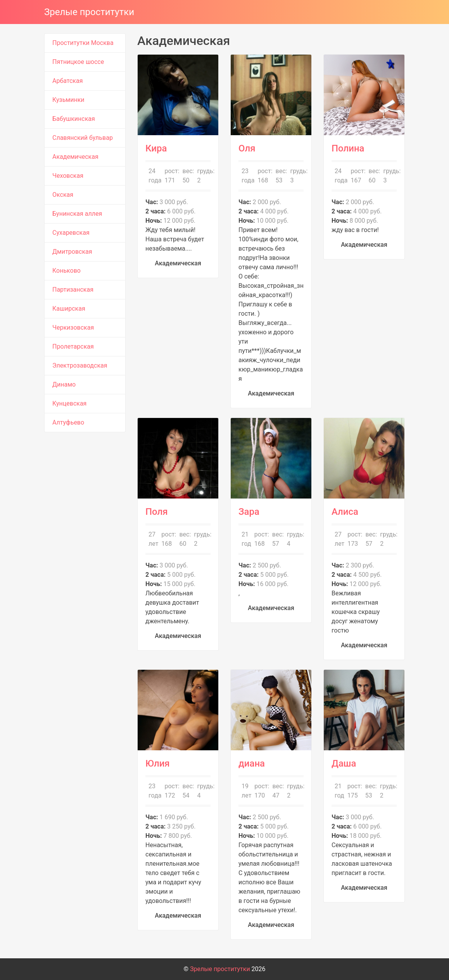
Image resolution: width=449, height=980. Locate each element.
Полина (348, 148)
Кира (156, 148)
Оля (247, 148)
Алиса (345, 512)
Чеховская (68, 176)
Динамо (64, 384)
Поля (157, 512)
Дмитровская (72, 252)
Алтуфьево (68, 422)
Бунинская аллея (77, 214)
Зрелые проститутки (89, 12)
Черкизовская (73, 328)
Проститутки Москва (83, 43)
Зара (249, 512)
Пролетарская (73, 346)
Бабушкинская (74, 119)
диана (252, 763)
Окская (63, 195)
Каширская (69, 309)
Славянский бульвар (83, 138)
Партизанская (73, 290)
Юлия (158, 763)
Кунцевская (69, 403)
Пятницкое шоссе (78, 62)
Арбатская (67, 81)
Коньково (66, 271)
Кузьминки (68, 100)
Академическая (75, 157)
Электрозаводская (80, 365)
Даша (344, 763)
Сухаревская (71, 233)
